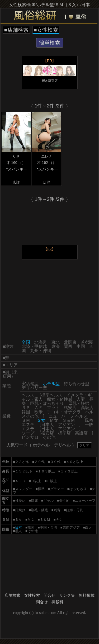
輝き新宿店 (50, 81)
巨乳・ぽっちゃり (47, 403)
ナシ (59, 520)
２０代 (39, 462)
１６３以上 (46, 471)
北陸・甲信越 (34, 346)
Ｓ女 (18, 520)
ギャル (48, 501)
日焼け (20, 510)
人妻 (81, 399)
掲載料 (57, 602)
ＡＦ (39, 408)
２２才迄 (22, 462)
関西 (68, 346)
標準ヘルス (52, 395)
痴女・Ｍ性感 (60, 399)
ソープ (28, 433)
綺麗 (34, 501)
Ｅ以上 (52, 481)
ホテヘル (41, 445)
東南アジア (71, 527)
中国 (81, 346)
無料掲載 (87, 595)
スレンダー (24, 489)
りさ (16, 156)
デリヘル (62, 445)
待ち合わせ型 (77, 384)
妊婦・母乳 (75, 510)
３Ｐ (26, 408)
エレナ (47, 156)
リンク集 (67, 595)
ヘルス (28, 395)
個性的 (64, 501)
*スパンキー (17, 169)
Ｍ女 (54, 420)
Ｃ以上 (36, 481)
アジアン (67, 425)
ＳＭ (26, 420)
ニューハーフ (85, 501)
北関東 (70, 342)
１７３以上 (69, 471)
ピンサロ (30, 437)
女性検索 (32, 595)
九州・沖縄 (41, 351)
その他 (49, 437)
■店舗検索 (16, 30)
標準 (41, 489)
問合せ (49, 595)
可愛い (20, 501)
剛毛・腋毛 (39, 510)
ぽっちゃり (78, 489)
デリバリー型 (34, 388)
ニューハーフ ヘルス (68, 416)
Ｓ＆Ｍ (69, 420)
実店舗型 (30, 384)
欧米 (39, 412)
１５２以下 (24, 471)
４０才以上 (75, 462)
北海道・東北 (47, 342)
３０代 (55, 462)
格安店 (70, 408)
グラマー (57, 489)
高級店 (87, 408)
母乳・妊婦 (79, 403)
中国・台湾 (48, 527)
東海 (55, 346)
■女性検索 (46, 30)
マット (53, 408)
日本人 (48, 425)
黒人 (18, 531)
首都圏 (87, 342)
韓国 (26, 412)
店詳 (16, 182)
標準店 (64, 433)
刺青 (57, 510)
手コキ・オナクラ (64, 412)
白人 (88, 527)
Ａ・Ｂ (20, 481)
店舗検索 (12, 595)
